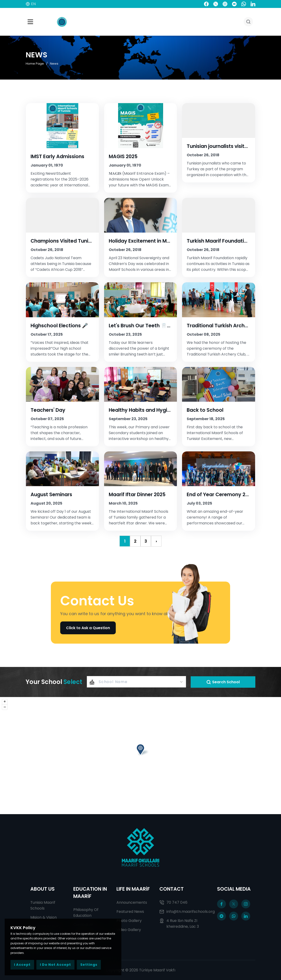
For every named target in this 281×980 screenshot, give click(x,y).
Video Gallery (129, 930)
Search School (223, 682)
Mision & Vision (44, 917)
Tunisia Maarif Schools (43, 905)
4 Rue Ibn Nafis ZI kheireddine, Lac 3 (179, 924)
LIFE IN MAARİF (133, 889)
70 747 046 (173, 902)
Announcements (132, 902)
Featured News (130, 912)
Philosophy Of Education (86, 913)
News (54, 63)
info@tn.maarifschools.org (184, 912)
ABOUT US (42, 889)
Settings (89, 965)
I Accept (22, 965)
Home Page (35, 63)
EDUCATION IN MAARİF (90, 893)
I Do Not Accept (55, 965)
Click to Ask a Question (88, 628)
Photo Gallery (129, 921)
